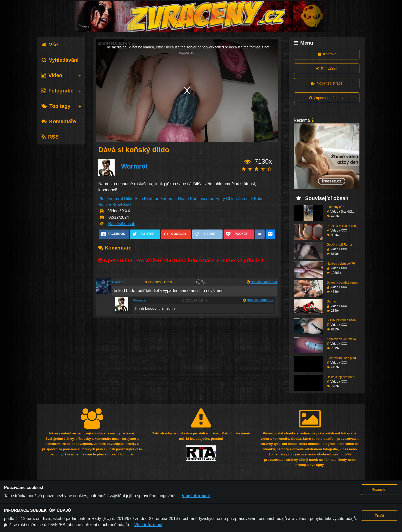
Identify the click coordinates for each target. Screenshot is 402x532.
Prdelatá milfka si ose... (343, 226)
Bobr (258, 199)
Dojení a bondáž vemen (343, 283)
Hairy (220, 199)
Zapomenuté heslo (327, 98)
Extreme (152, 199)
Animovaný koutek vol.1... (344, 339)
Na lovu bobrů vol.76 (341, 264)
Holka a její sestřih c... (342, 377)
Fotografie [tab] (58, 91)
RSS (50, 137)
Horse (183, 199)
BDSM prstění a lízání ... (343, 320)
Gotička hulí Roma (339, 245)
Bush (128, 205)
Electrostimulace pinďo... (343, 358)
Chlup (232, 199)
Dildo (129, 199)
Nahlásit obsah (122, 224)
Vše (50, 45)
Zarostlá (245, 199)
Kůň (194, 199)
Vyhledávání (60, 60)
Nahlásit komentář (264, 282)
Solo (139, 199)
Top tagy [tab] (56, 106)
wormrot (116, 199)
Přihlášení (326, 69)
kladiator (118, 282)
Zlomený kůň (335, 207)
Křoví (117, 205)
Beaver (105, 205)
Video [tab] (52, 75)
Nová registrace (327, 83)
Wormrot (134, 166)
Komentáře (59, 121)
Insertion (206, 199)
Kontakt (327, 54)
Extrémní (169, 199)
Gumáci (332, 301)
